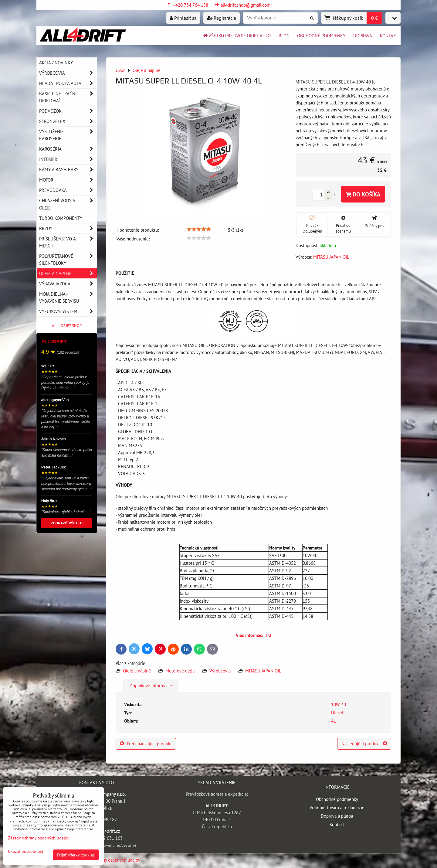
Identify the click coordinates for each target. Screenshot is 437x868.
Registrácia (222, 18)
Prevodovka (68, 190)
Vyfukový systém (68, 311)
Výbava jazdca (68, 284)
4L (334, 721)
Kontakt (389, 36)
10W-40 (339, 704)
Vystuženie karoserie (68, 135)
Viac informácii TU (253, 635)
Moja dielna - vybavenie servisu (68, 298)
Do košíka (363, 194)
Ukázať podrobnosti (26, 851)
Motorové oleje (180, 671)
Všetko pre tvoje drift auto (237, 36)
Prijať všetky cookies (76, 855)
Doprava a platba (337, 816)
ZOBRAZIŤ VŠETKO (67, 523)
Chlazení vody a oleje (68, 204)
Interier (68, 159)
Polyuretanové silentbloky (68, 260)
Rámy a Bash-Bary (68, 170)
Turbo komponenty (61, 218)
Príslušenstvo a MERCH (68, 242)
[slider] (199, 229)
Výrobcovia (220, 671)
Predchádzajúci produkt (146, 744)
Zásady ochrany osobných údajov (109, 860)
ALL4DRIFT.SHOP (67, 326)
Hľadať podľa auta (68, 83)
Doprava (363, 36)
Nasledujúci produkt (364, 744)
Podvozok (68, 111)
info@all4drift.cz (104, 831)
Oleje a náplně (137, 671)
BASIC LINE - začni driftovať (68, 97)
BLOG (284, 36)
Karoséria (68, 149)
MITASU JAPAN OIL (263, 671)
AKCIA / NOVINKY (56, 63)
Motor (68, 180)
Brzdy (68, 228)
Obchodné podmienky (321, 36)
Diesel (337, 713)
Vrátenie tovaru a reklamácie (337, 807)
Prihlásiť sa (183, 18)
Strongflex (68, 121)
